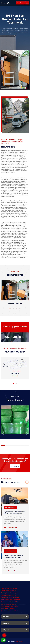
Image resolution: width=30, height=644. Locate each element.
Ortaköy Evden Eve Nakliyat (9, 593)
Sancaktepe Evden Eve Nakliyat (10, 602)
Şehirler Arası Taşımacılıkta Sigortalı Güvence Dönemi (13, 556)
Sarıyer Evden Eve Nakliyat (9, 604)
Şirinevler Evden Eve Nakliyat (9, 611)
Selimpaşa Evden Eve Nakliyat (10, 606)
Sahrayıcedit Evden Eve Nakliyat (11, 600)
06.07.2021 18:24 (10, 508)
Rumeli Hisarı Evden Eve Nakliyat (10, 597)
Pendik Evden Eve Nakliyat (9, 595)
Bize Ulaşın (15, 466)
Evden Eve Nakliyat (15, 303)
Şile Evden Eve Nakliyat (8, 609)
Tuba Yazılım (19, 641)
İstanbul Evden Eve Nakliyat (9, 588)
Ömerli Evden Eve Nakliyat (9, 591)
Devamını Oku (12, 527)
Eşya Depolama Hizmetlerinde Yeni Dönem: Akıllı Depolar (14, 513)
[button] (9, 309)
